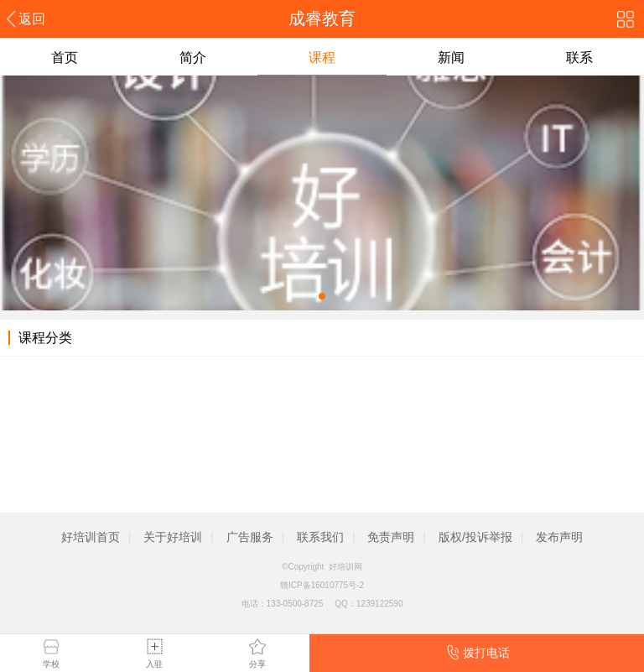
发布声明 (559, 537)
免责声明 (391, 537)
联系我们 (320, 537)
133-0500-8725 (295, 604)
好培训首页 (91, 537)
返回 (32, 19)
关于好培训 (173, 537)
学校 (51, 664)
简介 (193, 57)
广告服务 (250, 537)
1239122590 (380, 604)
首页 (65, 57)
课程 (322, 57)
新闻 (451, 57)
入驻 (154, 664)
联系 (579, 57)
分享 (257, 664)
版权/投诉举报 (475, 537)
